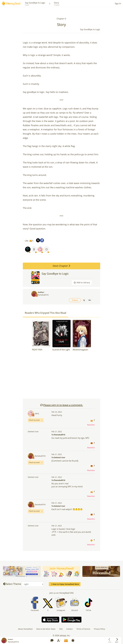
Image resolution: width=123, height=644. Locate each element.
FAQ (61, 629)
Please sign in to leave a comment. (61, 405)
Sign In (118, 4)
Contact (69, 629)
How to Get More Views (46, 629)
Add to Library (82, 283)
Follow (75, 300)
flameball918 (43, 295)
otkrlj (37, 413)
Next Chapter (61, 266)
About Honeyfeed (25, 629)
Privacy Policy (100, 629)
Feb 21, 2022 (57, 432)
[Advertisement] (61, 376)
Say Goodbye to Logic (35, 3)
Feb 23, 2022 (57, 412)
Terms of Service (83, 629)
